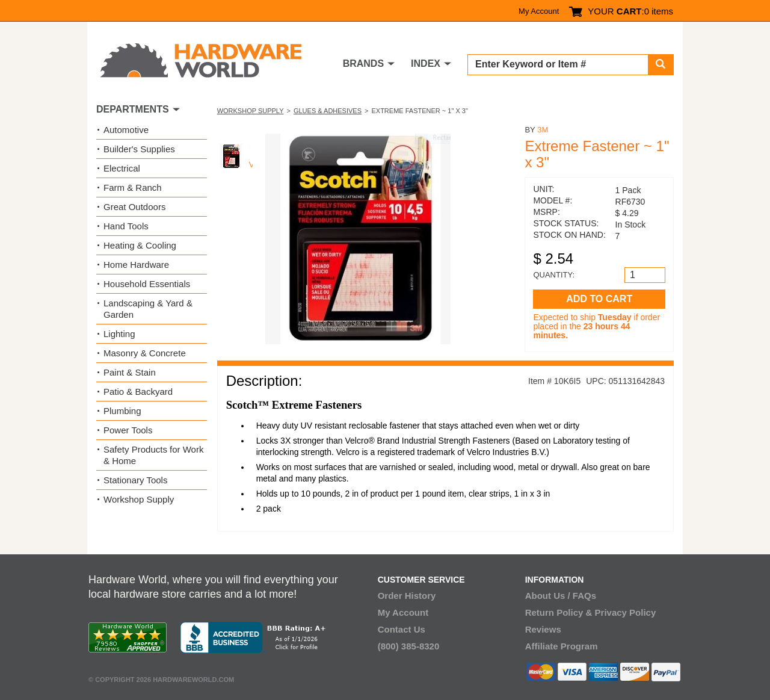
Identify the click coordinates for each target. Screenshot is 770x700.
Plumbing (122, 411)
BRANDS (363, 63)
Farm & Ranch (133, 187)
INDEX (426, 63)
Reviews (543, 629)
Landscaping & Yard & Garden (148, 309)
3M (543, 130)
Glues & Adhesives (328, 111)
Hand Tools (126, 226)
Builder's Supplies (139, 149)
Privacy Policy (626, 612)
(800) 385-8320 (409, 646)
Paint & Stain (130, 372)
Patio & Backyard (138, 392)
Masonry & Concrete (145, 353)
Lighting (119, 334)
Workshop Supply (251, 111)
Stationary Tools (135, 480)
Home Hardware (136, 265)
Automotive (126, 130)
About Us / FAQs (561, 596)
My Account (539, 11)
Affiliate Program (562, 646)
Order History (407, 596)
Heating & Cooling (140, 245)
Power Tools (128, 430)
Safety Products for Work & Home (153, 455)
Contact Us (402, 629)
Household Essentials (147, 284)
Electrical (122, 168)
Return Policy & (559, 612)
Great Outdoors (134, 207)
